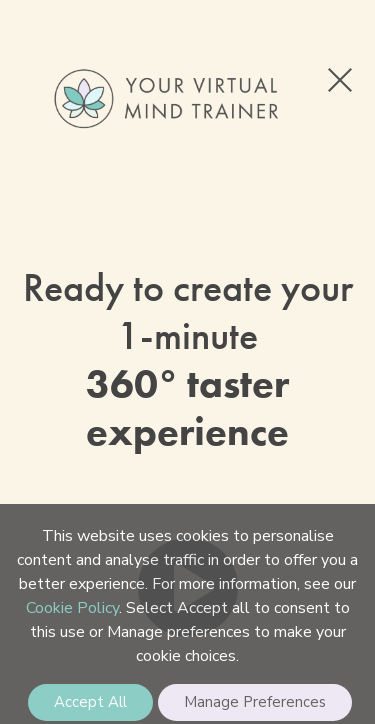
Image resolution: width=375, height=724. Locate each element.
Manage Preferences (255, 702)
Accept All (90, 702)
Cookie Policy (72, 608)
